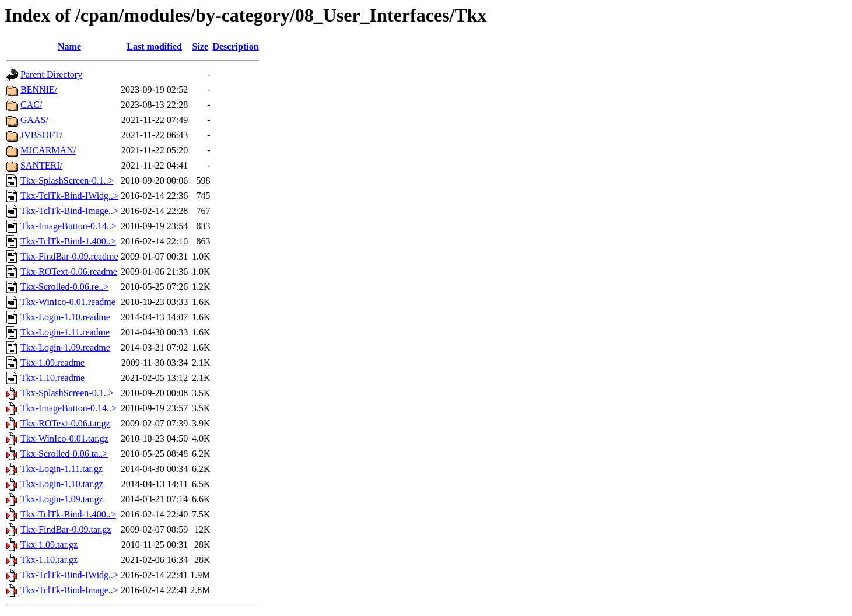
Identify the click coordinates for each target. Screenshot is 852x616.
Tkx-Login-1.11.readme (65, 332)
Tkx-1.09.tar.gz (49, 545)
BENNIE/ (39, 90)
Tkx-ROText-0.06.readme (69, 272)
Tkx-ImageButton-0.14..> (69, 226)
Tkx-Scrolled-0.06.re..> (64, 287)
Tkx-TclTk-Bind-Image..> (69, 211)
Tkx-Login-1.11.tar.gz (62, 469)
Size (201, 46)
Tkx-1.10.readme (52, 378)
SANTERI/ (41, 165)
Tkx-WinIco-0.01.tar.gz (64, 438)
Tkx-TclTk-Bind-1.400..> (68, 241)
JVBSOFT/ (41, 135)
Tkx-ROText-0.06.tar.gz (65, 423)
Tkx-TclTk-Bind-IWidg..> (69, 196)
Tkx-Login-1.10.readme (65, 317)
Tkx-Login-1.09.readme (65, 347)
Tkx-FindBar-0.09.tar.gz (66, 529)
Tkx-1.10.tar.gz (49, 560)
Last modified (154, 46)
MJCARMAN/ (48, 150)
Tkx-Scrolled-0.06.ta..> (64, 454)
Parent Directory (51, 74)
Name (69, 46)
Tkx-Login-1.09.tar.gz (62, 499)
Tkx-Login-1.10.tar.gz (62, 484)
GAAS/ (34, 120)
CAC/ (31, 105)
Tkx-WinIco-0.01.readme (68, 302)
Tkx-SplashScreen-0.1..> (67, 181)
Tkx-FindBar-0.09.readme (69, 256)
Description (235, 46)
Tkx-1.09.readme (52, 363)
